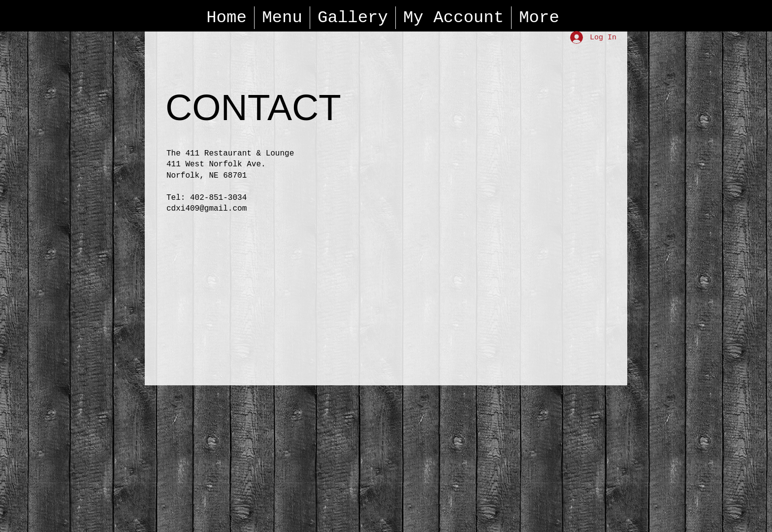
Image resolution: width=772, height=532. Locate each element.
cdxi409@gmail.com (207, 209)
